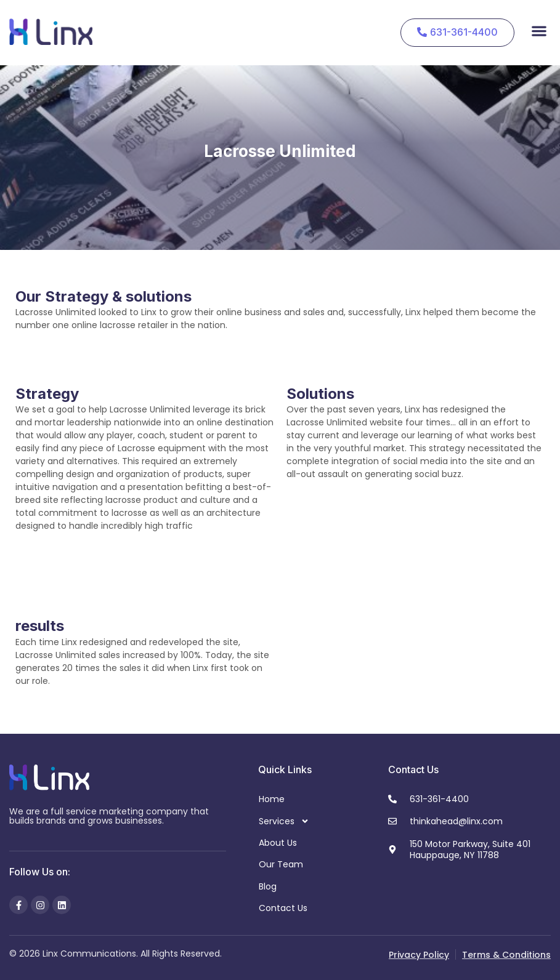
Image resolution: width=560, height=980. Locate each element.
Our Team (281, 864)
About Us (278, 843)
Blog (268, 886)
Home (272, 799)
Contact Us (283, 908)
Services (284, 821)
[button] (539, 30)
